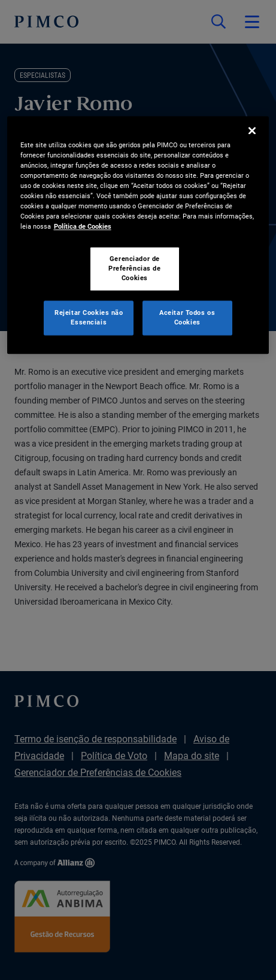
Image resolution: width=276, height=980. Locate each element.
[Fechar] (252, 131)
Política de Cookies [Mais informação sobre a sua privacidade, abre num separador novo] (83, 226)
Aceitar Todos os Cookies (187, 317)
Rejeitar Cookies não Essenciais (89, 317)
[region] (138, 235)
